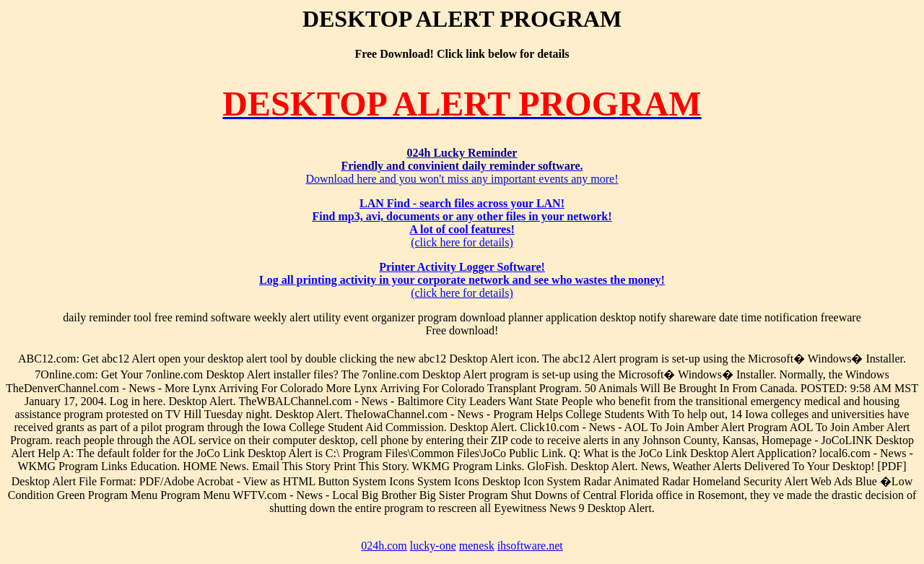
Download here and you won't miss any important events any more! (462, 166)
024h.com (384, 546)
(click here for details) (462, 223)
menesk (477, 546)
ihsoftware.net (530, 546)
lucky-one (433, 546)
